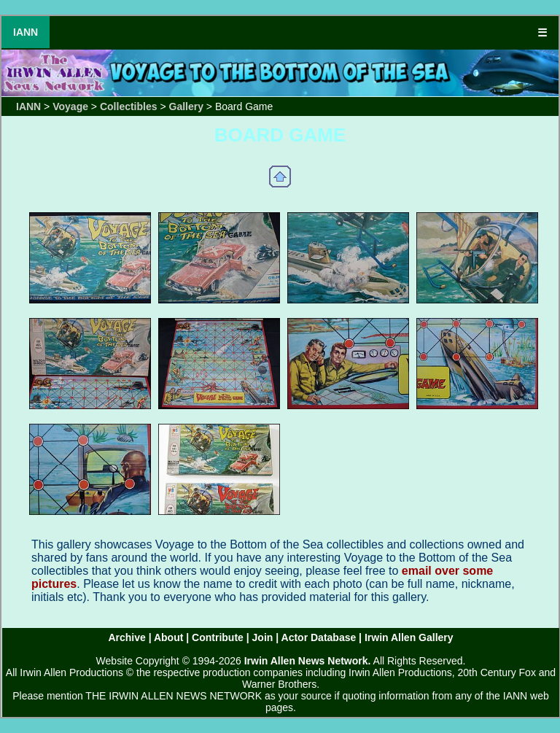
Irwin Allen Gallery (409, 637)
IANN (26, 32)
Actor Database (319, 637)
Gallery (186, 106)
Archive (127, 637)
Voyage (70, 106)
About (168, 637)
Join (263, 637)
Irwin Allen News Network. (308, 661)
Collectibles (129, 106)
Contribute (218, 637)
